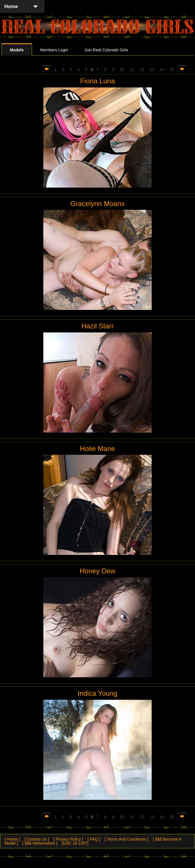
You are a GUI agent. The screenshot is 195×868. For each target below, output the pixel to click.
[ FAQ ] (94, 839)
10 (122, 70)
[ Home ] (12, 839)
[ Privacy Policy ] (68, 839)
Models (17, 50)
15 (172, 70)
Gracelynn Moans (97, 204)
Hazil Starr (97, 326)
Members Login (54, 50)
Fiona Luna (97, 81)
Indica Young (97, 693)
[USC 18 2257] (75, 843)
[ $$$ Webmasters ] (40, 843)
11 (132, 70)
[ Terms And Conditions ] (126, 839)
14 (162, 70)
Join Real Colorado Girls (106, 50)
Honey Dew (97, 571)
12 (142, 70)
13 (152, 70)
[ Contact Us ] (37, 839)
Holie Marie (97, 449)
